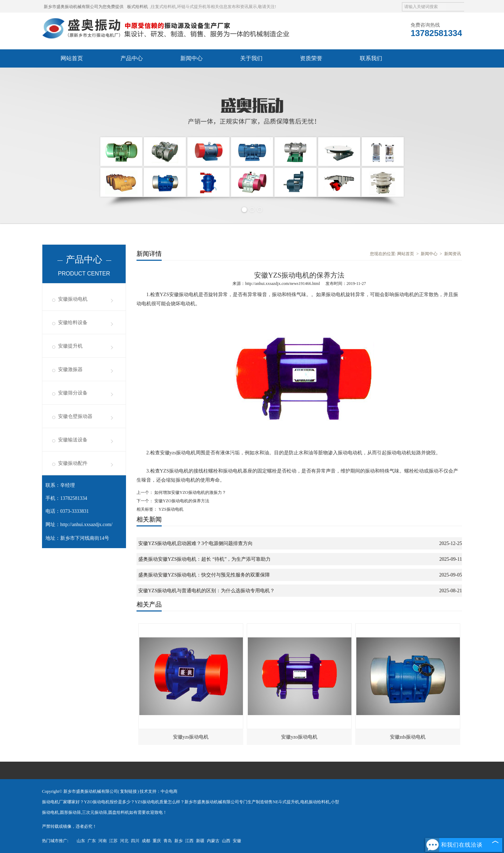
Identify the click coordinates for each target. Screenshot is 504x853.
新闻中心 (191, 58)
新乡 (178, 841)
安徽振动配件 (73, 463)
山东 (81, 841)
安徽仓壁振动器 (75, 416)
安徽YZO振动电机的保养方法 (181, 501)
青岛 (168, 841)
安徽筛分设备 (73, 393)
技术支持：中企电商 (159, 791)
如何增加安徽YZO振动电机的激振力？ (190, 492)
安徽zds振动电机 (408, 737)
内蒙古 (213, 841)
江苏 (113, 841)
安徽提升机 (70, 346)
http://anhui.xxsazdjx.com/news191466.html (282, 284)
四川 (135, 841)
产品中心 (132, 58)
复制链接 (128, 791)
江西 (189, 841)
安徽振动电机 (73, 299)
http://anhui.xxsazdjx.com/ (86, 525)
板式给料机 (138, 7)
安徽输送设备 (73, 440)
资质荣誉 (311, 58)
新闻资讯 (453, 254)
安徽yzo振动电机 (299, 737)
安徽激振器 (70, 369)
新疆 (200, 841)
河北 (124, 841)
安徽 (237, 841)
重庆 (157, 841)
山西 (226, 841)
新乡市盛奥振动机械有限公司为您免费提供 (84, 7)
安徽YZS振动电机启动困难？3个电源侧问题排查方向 (195, 543)
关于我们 (251, 58)
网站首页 (72, 58)
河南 (103, 841)
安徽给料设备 (73, 323)
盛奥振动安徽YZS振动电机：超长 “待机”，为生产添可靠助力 (204, 559)
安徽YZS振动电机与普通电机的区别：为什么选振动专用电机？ (206, 591)
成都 (146, 841)
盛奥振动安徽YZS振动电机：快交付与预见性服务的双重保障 (204, 575)
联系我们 (371, 58)
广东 (92, 841)
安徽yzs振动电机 (191, 737)
